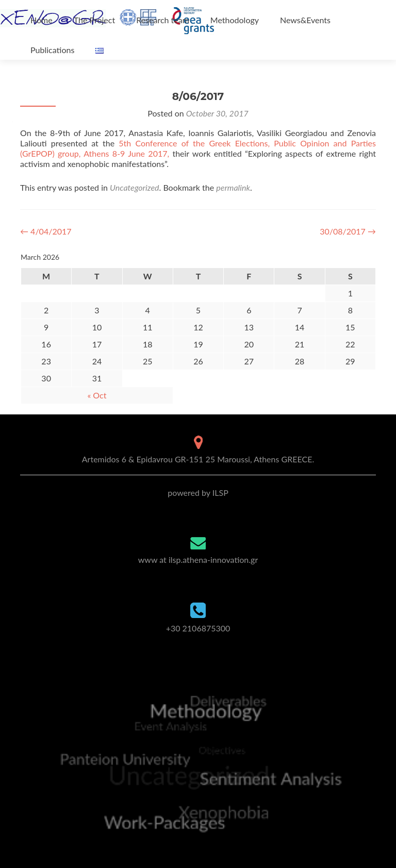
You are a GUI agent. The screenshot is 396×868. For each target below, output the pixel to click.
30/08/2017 (348, 231)
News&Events (305, 20)
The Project (94, 20)
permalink (233, 187)
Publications (52, 50)
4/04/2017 (46, 231)
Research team (163, 20)
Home (42, 20)
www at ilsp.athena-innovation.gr (198, 560)
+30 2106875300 (198, 628)
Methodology (235, 20)
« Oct (97, 395)
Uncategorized (134, 187)
